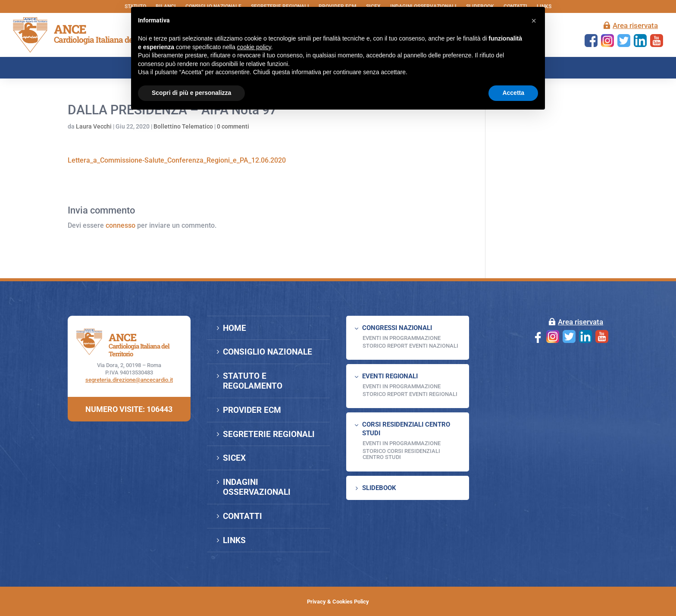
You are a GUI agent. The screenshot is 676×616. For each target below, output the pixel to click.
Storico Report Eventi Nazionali (410, 346)
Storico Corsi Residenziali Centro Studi (401, 454)
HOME (235, 328)
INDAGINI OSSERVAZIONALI (257, 487)
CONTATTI (243, 516)
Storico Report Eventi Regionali (410, 394)
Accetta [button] (513, 93)
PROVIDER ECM (252, 410)
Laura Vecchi (94, 126)
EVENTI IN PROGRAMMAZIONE (402, 338)
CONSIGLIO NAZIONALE (268, 352)
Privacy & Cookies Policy (338, 602)
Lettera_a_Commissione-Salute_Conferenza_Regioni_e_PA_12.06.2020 (177, 160)
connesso (120, 225)
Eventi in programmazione (402, 443)
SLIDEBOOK (379, 488)
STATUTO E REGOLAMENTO (253, 381)
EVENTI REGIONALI (390, 376)
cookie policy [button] (254, 47)
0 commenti (233, 126)
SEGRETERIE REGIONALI (269, 434)
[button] (534, 21)
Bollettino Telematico (183, 126)
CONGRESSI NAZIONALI (397, 328)
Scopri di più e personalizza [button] (191, 93)
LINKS (234, 540)
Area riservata (635, 25)
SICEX (234, 458)
